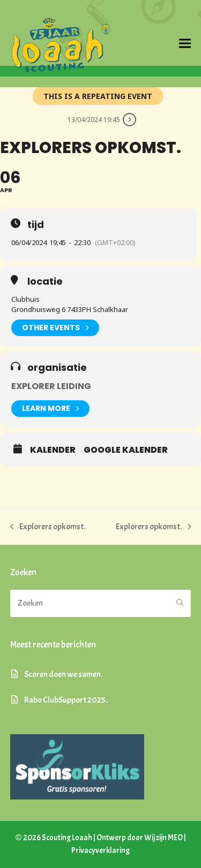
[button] (185, 44)
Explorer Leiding (51, 386)
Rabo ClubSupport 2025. (66, 700)
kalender (53, 450)
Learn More (50, 409)
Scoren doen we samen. (63, 674)
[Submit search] (180, 603)
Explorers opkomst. (48, 527)
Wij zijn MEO (163, 838)
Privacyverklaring (100, 851)
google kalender (126, 450)
